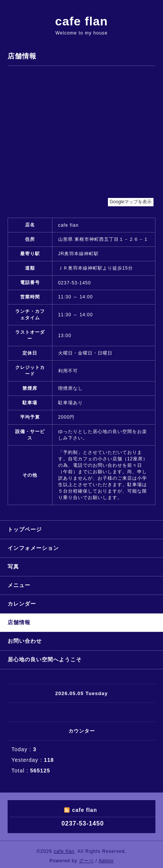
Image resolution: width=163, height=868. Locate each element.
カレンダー (22, 604)
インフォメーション (33, 548)
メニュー (19, 585)
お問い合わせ (25, 641)
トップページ (25, 529)
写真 (13, 567)
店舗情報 (19, 622)
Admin (106, 861)
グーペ (86, 861)
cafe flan (81, 21)
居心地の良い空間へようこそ (45, 659)
